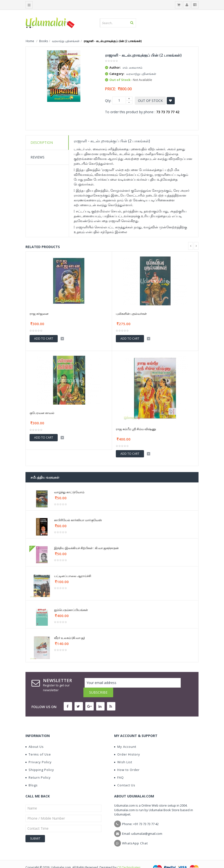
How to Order (127, 760)
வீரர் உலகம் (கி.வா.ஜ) (69, 638)
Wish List (123, 752)
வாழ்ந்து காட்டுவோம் (69, 492)
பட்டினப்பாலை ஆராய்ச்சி (73, 576)
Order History (127, 745)
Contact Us (125, 776)
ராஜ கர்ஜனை (39, 314)
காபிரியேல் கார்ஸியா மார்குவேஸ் (78, 520)
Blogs (32, 776)
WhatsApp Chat (135, 834)
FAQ (119, 768)
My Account (125, 737)
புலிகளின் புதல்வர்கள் (131, 314)
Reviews (37, 157)
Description (42, 142)
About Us (35, 737)
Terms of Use (38, 745)
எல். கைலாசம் (132, 67)
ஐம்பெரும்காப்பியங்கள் (71, 610)
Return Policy (38, 768)
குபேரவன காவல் (42, 413)
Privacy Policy (39, 752)
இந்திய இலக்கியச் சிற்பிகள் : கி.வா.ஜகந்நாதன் (86, 548)
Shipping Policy (40, 760)
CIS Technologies (129, 858)
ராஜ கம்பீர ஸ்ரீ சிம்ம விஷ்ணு (136, 429)
